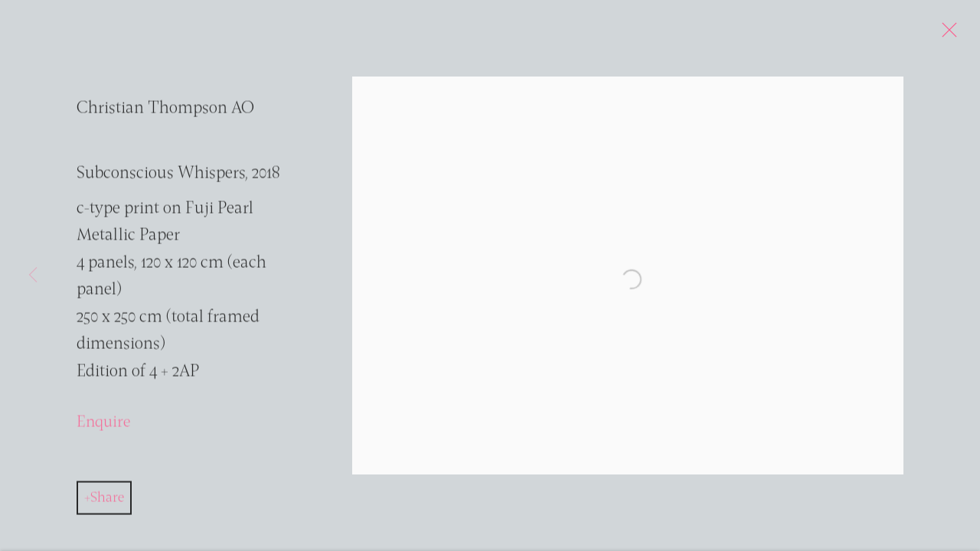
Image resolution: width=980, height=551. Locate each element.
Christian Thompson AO (165, 112)
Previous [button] (33, 275)
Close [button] (947, 34)
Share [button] (107, 501)
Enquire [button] (103, 426)
